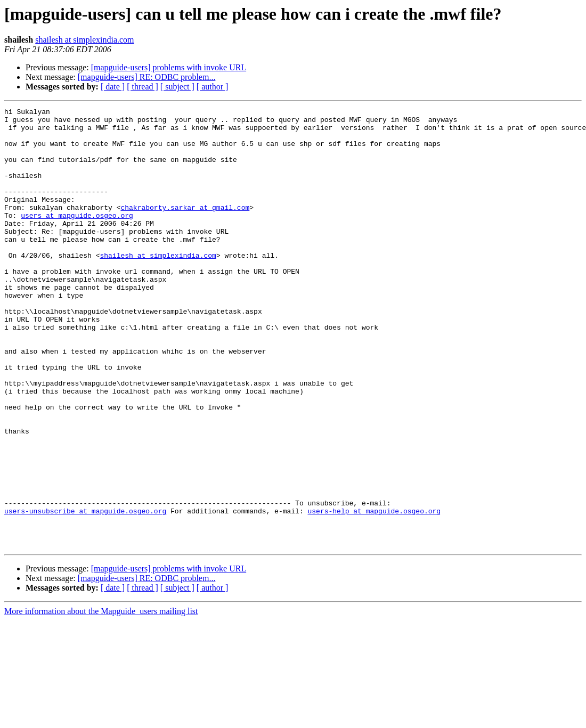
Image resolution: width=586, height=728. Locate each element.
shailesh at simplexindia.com (84, 40)
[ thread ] (143, 87)
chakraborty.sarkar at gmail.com (185, 228)
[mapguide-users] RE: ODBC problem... (147, 77)
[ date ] (113, 87)
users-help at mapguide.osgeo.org (374, 592)
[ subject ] (177, 87)
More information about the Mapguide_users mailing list (101, 699)
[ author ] (213, 87)
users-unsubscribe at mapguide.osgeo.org (85, 592)
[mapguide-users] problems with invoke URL (169, 67)
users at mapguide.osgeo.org (77, 238)
